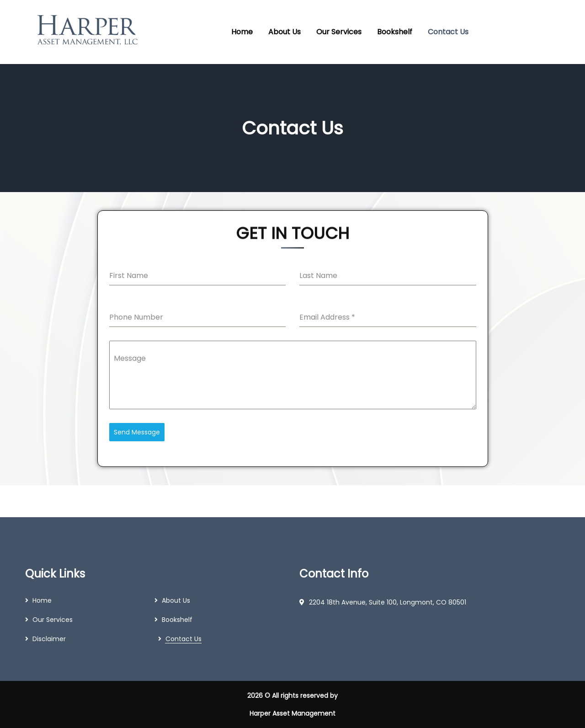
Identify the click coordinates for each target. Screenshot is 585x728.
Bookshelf (177, 620)
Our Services (53, 620)
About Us (176, 600)
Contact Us (183, 639)
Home (42, 600)
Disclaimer (49, 639)
